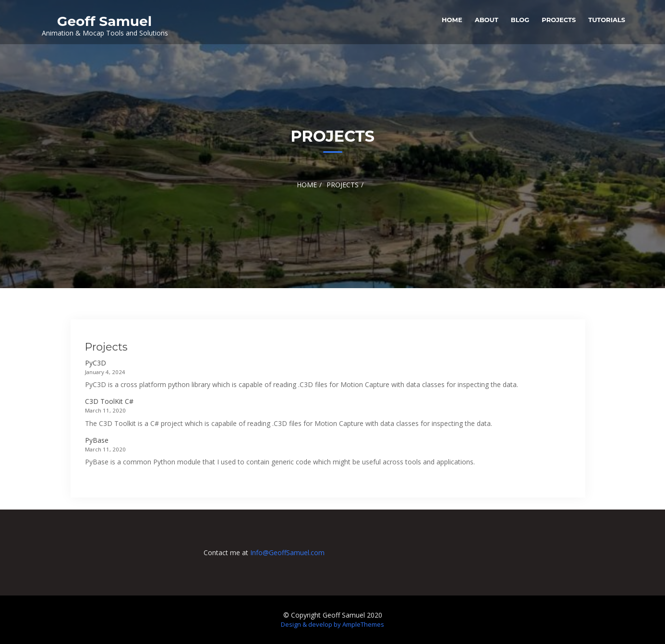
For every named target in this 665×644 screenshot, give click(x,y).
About (487, 20)
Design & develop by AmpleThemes (332, 624)
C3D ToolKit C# (109, 401)
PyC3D (96, 363)
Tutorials (607, 20)
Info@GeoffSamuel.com (287, 553)
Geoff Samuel (104, 21)
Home (452, 20)
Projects (559, 20)
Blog (520, 20)
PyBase (97, 440)
